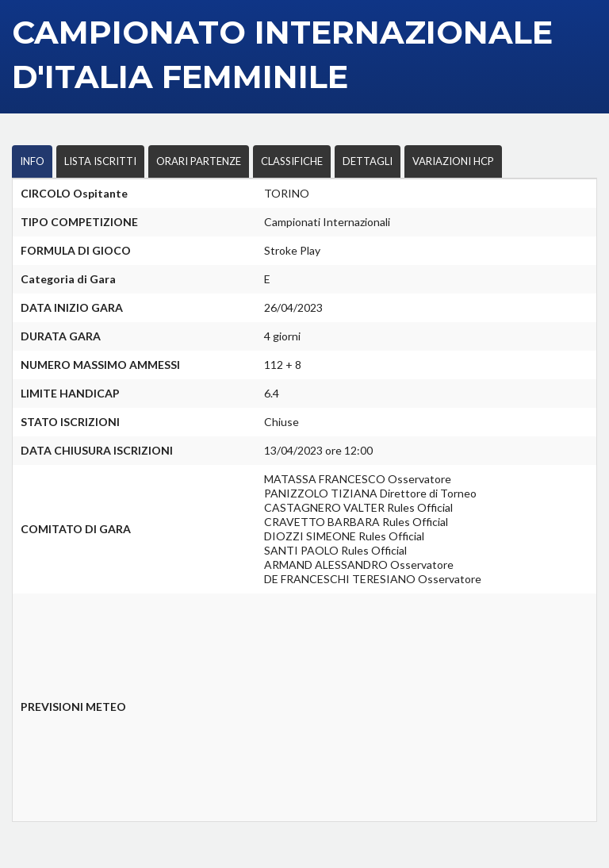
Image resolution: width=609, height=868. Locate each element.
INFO (32, 161)
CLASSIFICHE (292, 161)
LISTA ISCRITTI (100, 161)
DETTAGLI (368, 161)
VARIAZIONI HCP (453, 161)
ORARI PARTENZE (199, 161)
